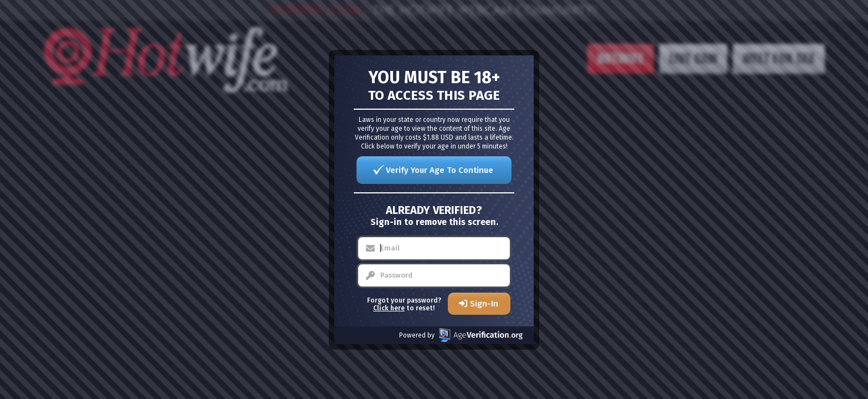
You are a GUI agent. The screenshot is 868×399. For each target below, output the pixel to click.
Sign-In (484, 304)
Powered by (461, 335)
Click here (389, 308)
